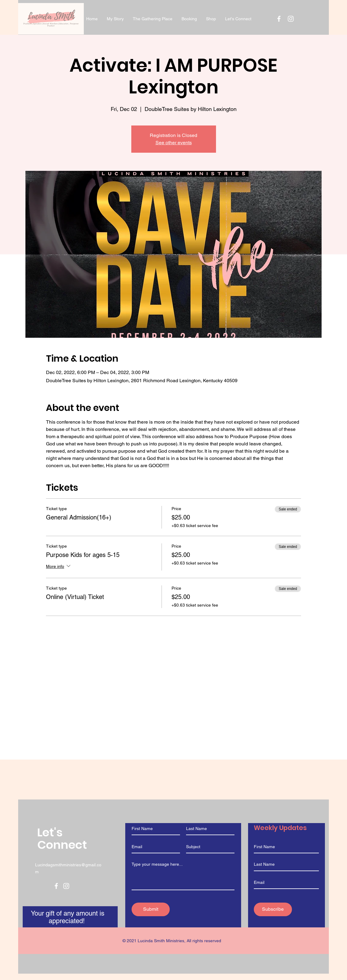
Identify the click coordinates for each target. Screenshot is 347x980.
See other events (174, 143)
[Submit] (151, 909)
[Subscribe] (273, 909)
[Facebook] (56, 886)
